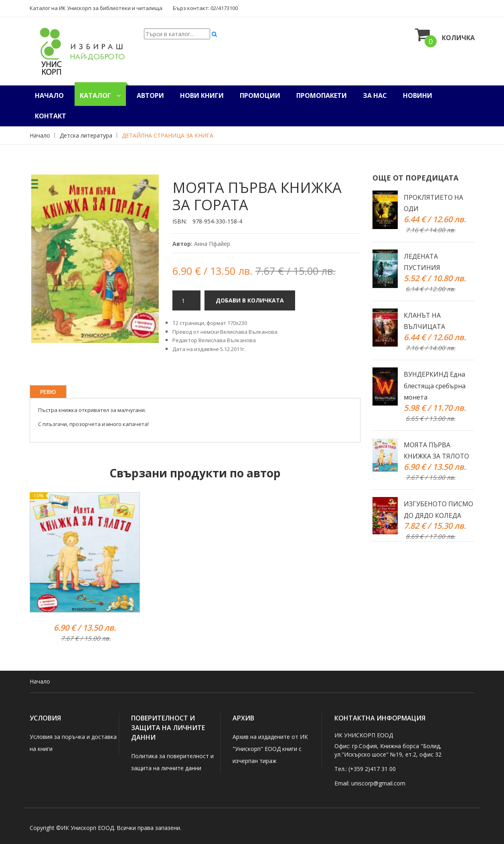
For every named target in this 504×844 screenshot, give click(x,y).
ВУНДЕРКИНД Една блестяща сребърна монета (435, 386)
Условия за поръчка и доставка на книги (73, 743)
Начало (49, 95)
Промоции (260, 95)
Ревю (48, 392)
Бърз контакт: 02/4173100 (205, 8)
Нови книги (202, 95)
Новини (418, 95)
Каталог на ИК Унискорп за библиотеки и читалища (96, 8)
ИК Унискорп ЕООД (87, 828)
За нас (375, 95)
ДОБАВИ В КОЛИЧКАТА (250, 300)
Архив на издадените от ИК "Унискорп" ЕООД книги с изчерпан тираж (270, 749)
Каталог (100, 95)
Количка (445, 35)
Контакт (51, 116)
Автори (150, 95)
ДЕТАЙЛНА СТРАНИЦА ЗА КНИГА (168, 135)
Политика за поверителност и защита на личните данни (172, 762)
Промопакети (322, 95)
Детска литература (86, 135)
